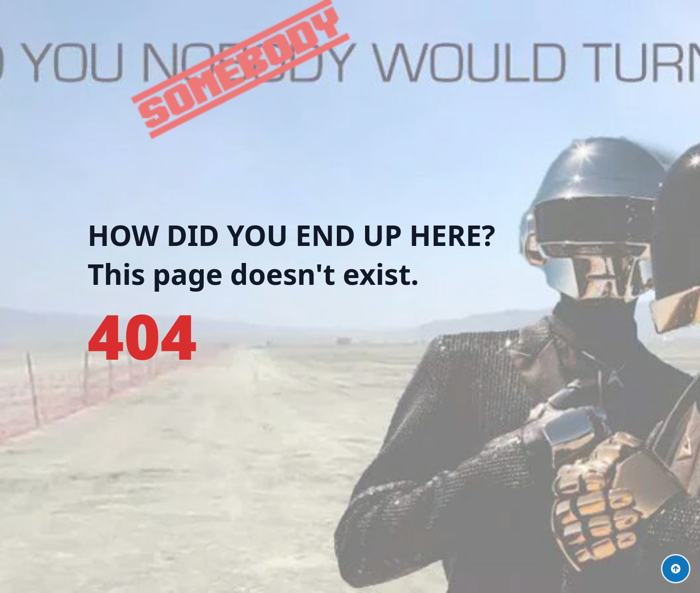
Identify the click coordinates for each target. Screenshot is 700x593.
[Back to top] (676, 569)
